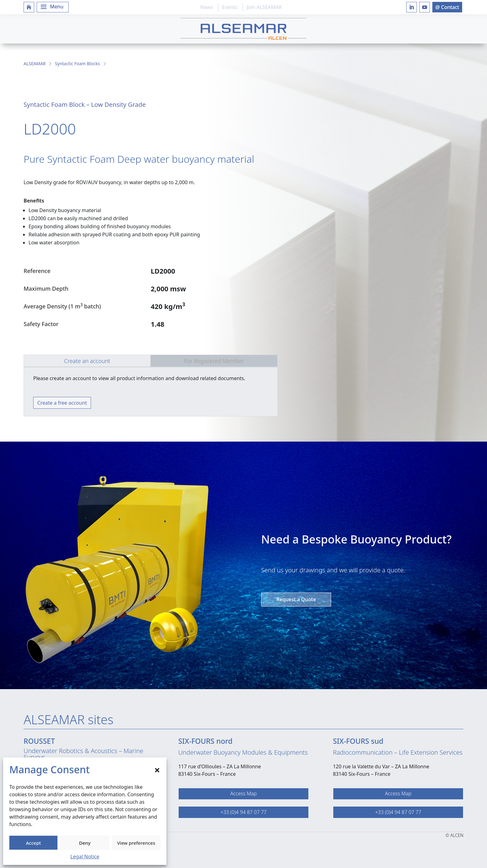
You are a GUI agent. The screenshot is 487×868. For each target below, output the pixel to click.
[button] (157, 770)
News (207, 7)
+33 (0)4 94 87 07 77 (243, 812)
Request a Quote (296, 599)
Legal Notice (85, 857)
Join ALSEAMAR (264, 7)
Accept (34, 843)
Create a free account (62, 403)
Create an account (87, 361)
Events (230, 7)
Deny (85, 843)
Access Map (243, 793)
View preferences (136, 843)
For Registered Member (214, 361)
